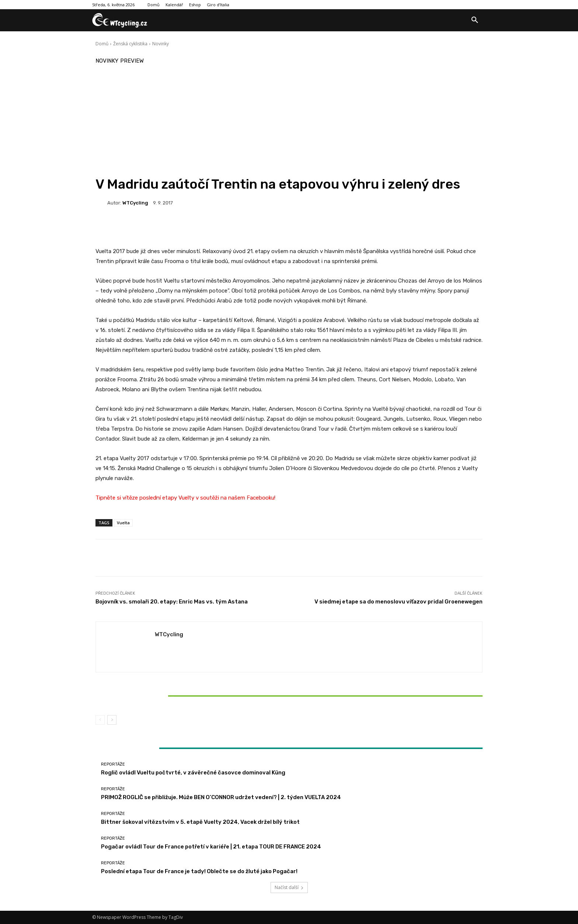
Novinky (161, 44)
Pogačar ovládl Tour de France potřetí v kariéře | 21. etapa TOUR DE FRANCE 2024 (211, 847)
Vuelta (123, 523)
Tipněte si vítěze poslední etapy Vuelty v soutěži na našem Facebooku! (185, 498)
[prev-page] (100, 720)
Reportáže (159, 683)
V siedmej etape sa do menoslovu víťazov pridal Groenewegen (398, 602)
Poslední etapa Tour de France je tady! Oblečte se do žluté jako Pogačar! (199, 871)
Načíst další (289, 887)
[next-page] (112, 720)
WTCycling (135, 203)
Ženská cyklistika (130, 44)
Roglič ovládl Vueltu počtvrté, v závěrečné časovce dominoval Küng (193, 773)
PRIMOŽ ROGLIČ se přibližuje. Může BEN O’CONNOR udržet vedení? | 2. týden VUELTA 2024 (221, 797)
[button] (475, 20)
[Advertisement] (289, 121)
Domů (102, 44)
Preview (132, 61)
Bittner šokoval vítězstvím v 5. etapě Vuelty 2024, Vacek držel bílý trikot (159, 696)
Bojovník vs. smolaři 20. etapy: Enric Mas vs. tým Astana (172, 602)
